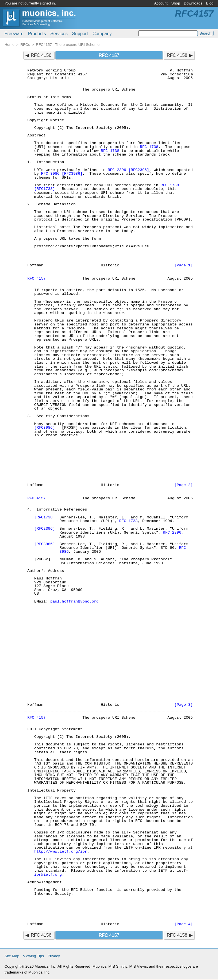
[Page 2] (183, 485)
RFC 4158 (177, 55)
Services (59, 34)
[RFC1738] (44, 189)
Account (161, 3)
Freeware (14, 34)
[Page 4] (183, 924)
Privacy (54, 956)
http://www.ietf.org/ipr (61, 852)
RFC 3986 (50, 174)
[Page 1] (183, 265)
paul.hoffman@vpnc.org (74, 602)
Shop (176, 3)
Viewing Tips (34, 956)
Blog (210, 3)
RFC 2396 (117, 170)
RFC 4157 (36, 279)
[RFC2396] (139, 170)
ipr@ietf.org (48, 875)
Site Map (12, 956)
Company (102, 34)
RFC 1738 (149, 147)
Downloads (193, 3)
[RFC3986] (72, 174)
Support (80, 34)
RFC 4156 (41, 55)
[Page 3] (183, 705)
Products (37, 34)
